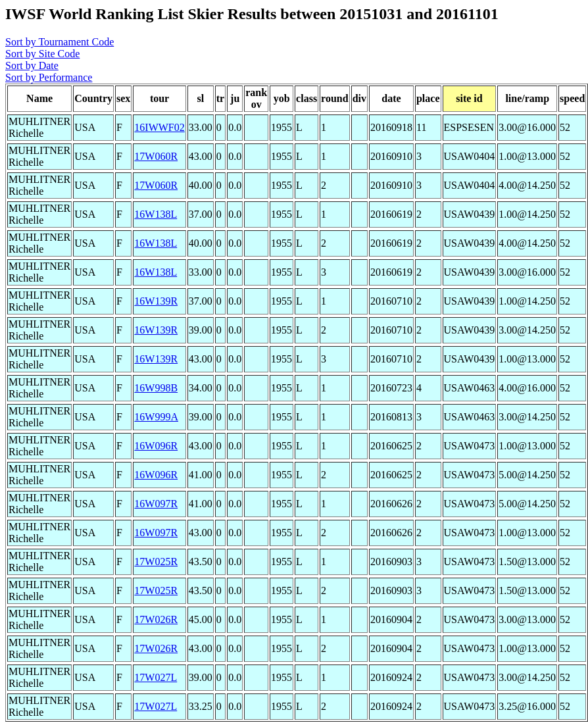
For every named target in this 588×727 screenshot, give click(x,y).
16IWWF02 (159, 127)
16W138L (156, 214)
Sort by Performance (49, 77)
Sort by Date (32, 65)
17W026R (156, 619)
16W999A (156, 417)
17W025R (156, 562)
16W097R (156, 504)
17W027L (156, 677)
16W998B (156, 388)
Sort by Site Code (42, 54)
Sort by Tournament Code (60, 42)
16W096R (156, 446)
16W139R (156, 301)
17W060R (156, 156)
